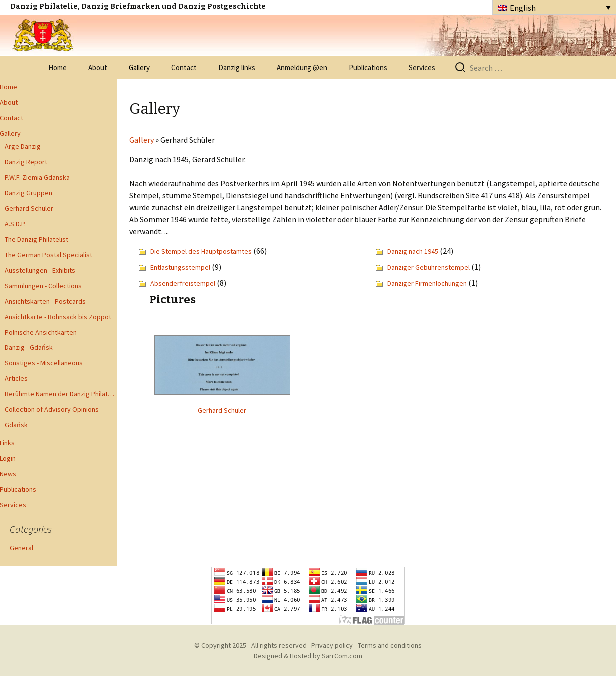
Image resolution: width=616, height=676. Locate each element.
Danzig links (237, 68)
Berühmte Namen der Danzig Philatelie (61, 394)
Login (8, 458)
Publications (368, 68)
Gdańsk (16, 425)
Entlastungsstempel (180, 267)
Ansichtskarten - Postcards (45, 301)
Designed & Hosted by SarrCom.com (308, 656)
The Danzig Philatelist (37, 239)
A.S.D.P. (15, 224)
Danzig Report (26, 162)
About (98, 68)
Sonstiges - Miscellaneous (44, 363)
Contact (184, 68)
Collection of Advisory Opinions (52, 409)
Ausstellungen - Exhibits (40, 270)
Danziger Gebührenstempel (429, 267)
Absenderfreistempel (183, 283)
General (22, 548)
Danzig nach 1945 (413, 251)
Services (422, 68)
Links (7, 443)
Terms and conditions (390, 645)
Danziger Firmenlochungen (427, 283)
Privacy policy (332, 645)
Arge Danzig (23, 146)
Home (58, 68)
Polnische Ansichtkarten (41, 332)
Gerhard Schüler (29, 208)
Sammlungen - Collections (43, 286)
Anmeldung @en (302, 68)
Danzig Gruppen (29, 193)
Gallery (139, 68)
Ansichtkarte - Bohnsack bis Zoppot (58, 317)
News (8, 474)
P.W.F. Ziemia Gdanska (37, 177)
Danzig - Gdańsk (29, 347)
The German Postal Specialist (49, 255)
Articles (16, 378)
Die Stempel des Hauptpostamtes (201, 251)
